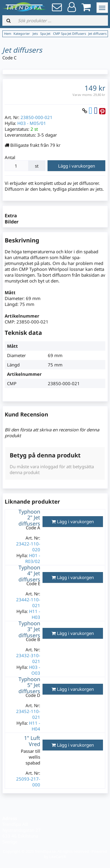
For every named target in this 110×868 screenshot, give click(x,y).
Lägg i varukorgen (77, 166)
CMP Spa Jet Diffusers (70, 33)
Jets (35, 33)
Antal (10, 157)
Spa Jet (45, 33)
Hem (8, 33)
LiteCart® (58, 857)
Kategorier (22, 33)
